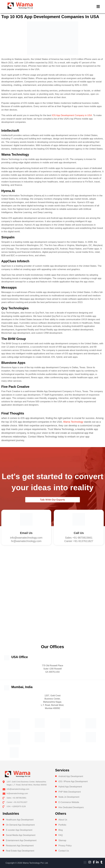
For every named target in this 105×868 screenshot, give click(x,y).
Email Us (26, 533)
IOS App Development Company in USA (72, 115)
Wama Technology (73, 422)
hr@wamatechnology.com (26, 541)
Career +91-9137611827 (79, 541)
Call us (79, 533)
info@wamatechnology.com (26, 538)
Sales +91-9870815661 (79, 538)
